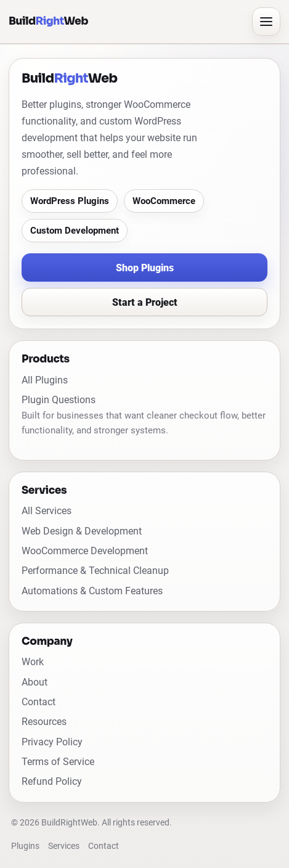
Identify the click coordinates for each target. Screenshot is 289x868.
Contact (39, 702)
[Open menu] (266, 22)
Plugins (25, 846)
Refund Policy (52, 781)
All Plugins (45, 380)
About (35, 682)
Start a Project (145, 302)
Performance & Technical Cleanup (95, 571)
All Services (47, 511)
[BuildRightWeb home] (127, 21)
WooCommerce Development (85, 551)
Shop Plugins (145, 268)
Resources (44, 722)
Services (64, 846)
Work (33, 662)
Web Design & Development (82, 531)
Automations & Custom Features (92, 591)
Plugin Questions (59, 400)
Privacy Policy (52, 742)
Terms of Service (58, 762)
